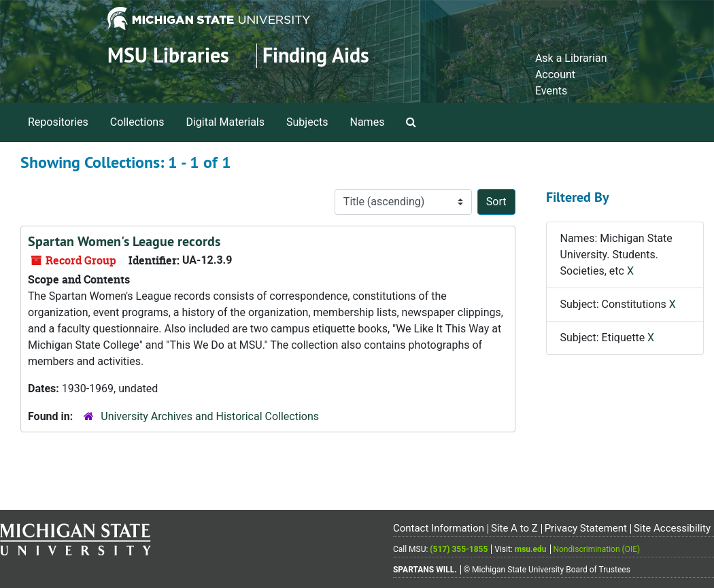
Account (555, 74)
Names (368, 122)
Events (551, 91)
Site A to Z (514, 528)
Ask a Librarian (571, 58)
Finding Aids (316, 55)
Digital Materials (225, 122)
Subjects (307, 122)
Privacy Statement (586, 528)
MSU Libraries (168, 55)
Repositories (58, 122)
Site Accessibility (672, 528)
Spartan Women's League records (124, 241)
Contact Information (439, 528)
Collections (137, 122)
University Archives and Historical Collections (210, 416)
